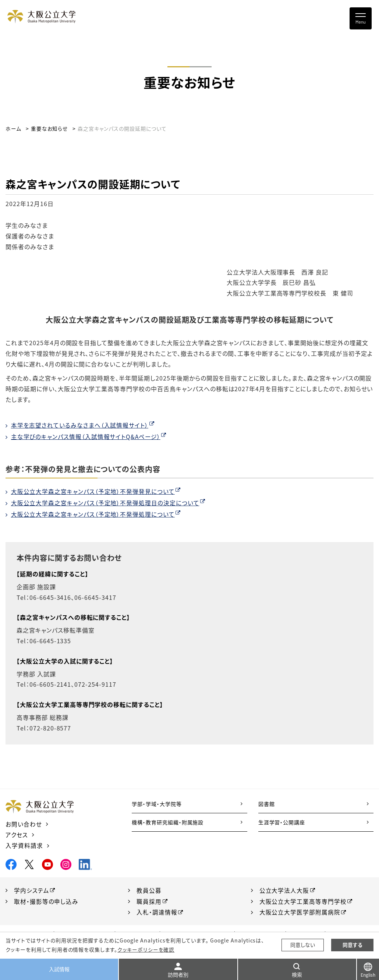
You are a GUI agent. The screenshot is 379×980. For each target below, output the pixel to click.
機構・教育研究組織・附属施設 (168, 822)
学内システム (32, 890)
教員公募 (149, 890)
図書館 (267, 804)
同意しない (303, 945)
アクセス (17, 835)
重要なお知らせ (49, 128)
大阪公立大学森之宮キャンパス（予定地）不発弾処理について (93, 514)
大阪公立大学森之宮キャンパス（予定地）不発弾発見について (93, 491)
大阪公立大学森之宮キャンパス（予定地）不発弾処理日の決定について (105, 503)
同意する (353, 945)
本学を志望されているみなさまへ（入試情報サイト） (80, 425)
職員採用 (149, 901)
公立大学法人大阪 (284, 890)
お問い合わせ (24, 824)
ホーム (13, 128)
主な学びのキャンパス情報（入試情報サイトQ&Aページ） (86, 436)
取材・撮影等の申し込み (46, 901)
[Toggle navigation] (361, 18)
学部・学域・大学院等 (157, 804)
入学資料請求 (24, 845)
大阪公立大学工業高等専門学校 (303, 901)
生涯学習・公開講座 (282, 822)
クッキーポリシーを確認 (146, 949)
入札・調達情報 (157, 912)
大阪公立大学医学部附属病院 (300, 912)
